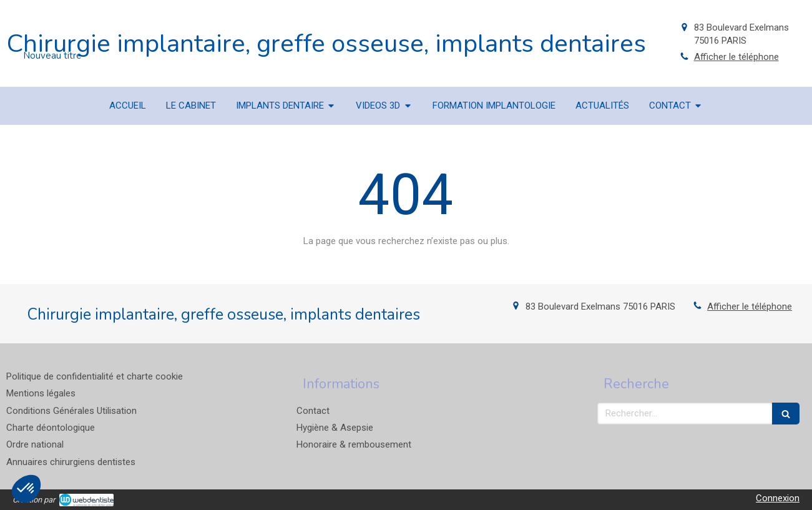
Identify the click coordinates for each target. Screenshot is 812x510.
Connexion (778, 498)
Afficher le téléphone (736, 57)
